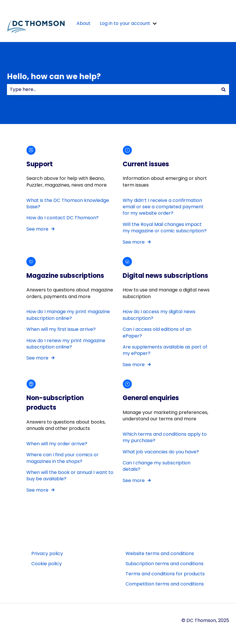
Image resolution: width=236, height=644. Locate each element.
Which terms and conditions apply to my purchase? (165, 437)
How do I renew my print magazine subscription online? (66, 344)
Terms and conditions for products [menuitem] (165, 574)
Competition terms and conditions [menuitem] (165, 584)
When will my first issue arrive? (62, 330)
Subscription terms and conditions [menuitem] (165, 564)
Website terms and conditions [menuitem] (160, 553)
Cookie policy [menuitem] (47, 564)
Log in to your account (125, 23)
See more (37, 229)
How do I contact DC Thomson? (62, 218)
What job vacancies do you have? (161, 452)
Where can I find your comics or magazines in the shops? (62, 458)
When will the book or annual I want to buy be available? (70, 476)
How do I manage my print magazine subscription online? (68, 315)
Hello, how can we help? (54, 76)
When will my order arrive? (57, 444)
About (83, 23)
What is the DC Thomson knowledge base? (68, 204)
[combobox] (112, 90)
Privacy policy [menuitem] (47, 553)
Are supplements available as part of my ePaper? (165, 350)
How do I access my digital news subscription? (159, 315)
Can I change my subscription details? (157, 466)
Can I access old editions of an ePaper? (157, 333)
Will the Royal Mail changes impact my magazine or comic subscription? (165, 228)
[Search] (224, 90)
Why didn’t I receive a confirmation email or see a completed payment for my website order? (163, 207)
